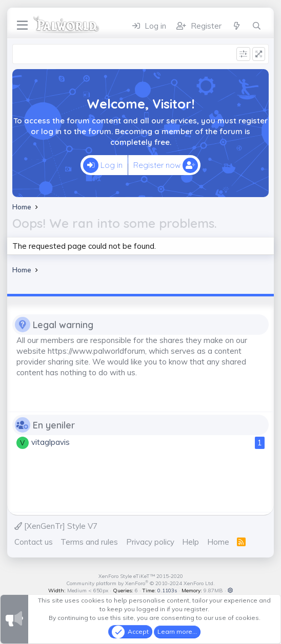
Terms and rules (89, 542)
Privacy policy (150, 542)
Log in (103, 165)
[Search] (257, 26)
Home (218, 542)
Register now (166, 165)
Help (190, 542)
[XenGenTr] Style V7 (56, 526)
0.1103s (167, 591)
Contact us (34, 542)
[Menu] (22, 26)
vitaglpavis (51, 442)
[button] (230, 591)
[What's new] (237, 26)
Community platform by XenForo (140, 583)
